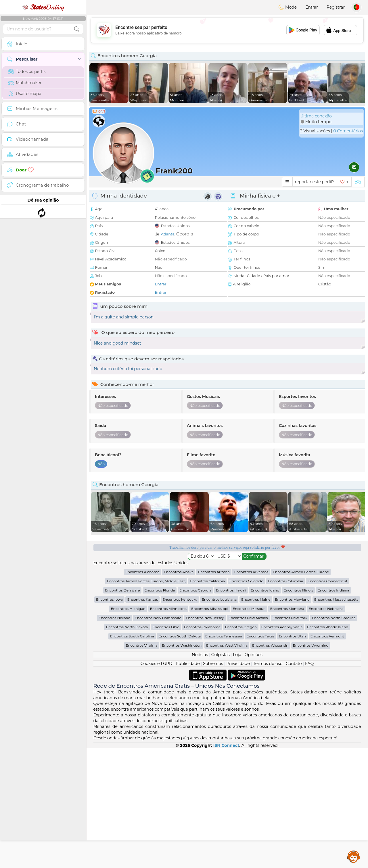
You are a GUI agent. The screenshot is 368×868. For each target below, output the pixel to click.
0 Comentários (348, 131)
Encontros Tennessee (224, 756)
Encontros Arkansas (251, 692)
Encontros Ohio (166, 747)
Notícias (200, 774)
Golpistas (221, 774)
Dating (43, 7)
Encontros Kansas (142, 719)
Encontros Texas (260, 756)
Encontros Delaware (122, 710)
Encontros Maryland (292, 719)
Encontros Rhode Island (328, 747)
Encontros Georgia (195, 710)
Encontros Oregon (241, 747)
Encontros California (207, 701)
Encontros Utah (292, 756)
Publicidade (188, 783)
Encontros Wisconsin (270, 765)
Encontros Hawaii (231, 710)
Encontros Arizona (214, 692)
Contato (294, 783)
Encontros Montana (287, 728)
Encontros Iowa (109, 719)
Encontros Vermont (327, 756)
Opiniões (254, 774)
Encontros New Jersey (205, 737)
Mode (287, 7)
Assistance (354, 857)
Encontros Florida (160, 710)
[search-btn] (77, 29)
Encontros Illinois (299, 710)
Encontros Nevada (114, 737)
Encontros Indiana (333, 710)
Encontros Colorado (246, 701)
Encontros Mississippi (210, 728)
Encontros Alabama (142, 692)
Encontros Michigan (128, 728)
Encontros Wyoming (311, 765)
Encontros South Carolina (132, 756)
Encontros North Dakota (127, 747)
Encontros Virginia (141, 765)
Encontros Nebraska (326, 728)
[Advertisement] (227, 30)
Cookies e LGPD (157, 783)
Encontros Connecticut (327, 701)
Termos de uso (268, 783)
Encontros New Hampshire (158, 737)
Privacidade (238, 783)
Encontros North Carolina (334, 737)
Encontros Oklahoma (202, 747)
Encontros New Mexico (248, 737)
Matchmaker (25, 83)
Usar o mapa (25, 94)
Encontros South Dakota (180, 756)
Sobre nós (213, 783)
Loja (237, 774)
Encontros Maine (256, 719)
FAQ (309, 783)
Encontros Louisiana (219, 719)
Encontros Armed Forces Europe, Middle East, (146, 701)
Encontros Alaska (179, 692)
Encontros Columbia (286, 701)
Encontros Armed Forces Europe (301, 692)
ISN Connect (226, 865)
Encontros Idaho (265, 710)
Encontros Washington (182, 765)
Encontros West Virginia (227, 765)
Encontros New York (290, 737)
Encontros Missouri (249, 728)
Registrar (336, 7)
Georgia (185, 234)
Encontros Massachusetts (336, 719)
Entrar (312, 7)
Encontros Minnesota (168, 728)
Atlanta (167, 234)
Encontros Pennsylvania (282, 747)
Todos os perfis (27, 71)
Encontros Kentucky (180, 719)
